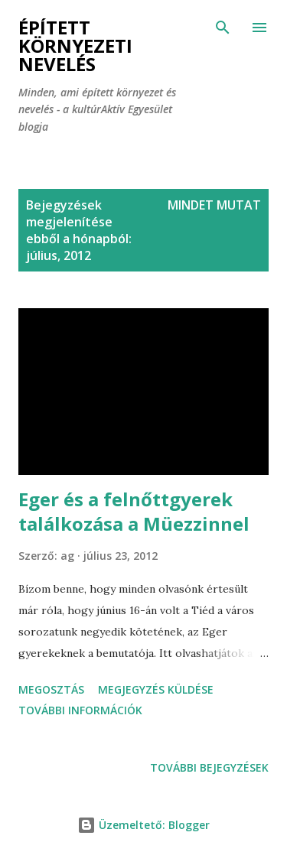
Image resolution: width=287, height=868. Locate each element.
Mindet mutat (214, 205)
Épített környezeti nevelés (75, 46)
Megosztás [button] (51, 689)
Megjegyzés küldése (156, 689)
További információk (80, 710)
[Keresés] (223, 28)
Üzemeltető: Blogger (143, 825)
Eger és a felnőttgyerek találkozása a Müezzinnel (134, 511)
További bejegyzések (209, 767)
